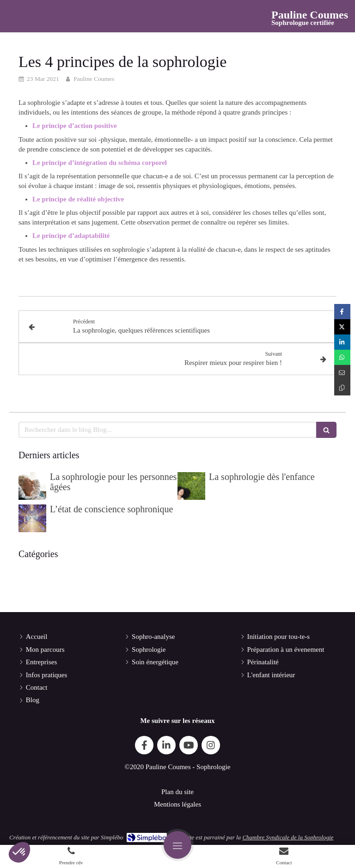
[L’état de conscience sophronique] (32, 518)
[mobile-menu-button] (177, 845)
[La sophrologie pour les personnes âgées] (32, 486)
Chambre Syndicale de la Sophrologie (288, 837)
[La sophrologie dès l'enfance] (191, 486)
